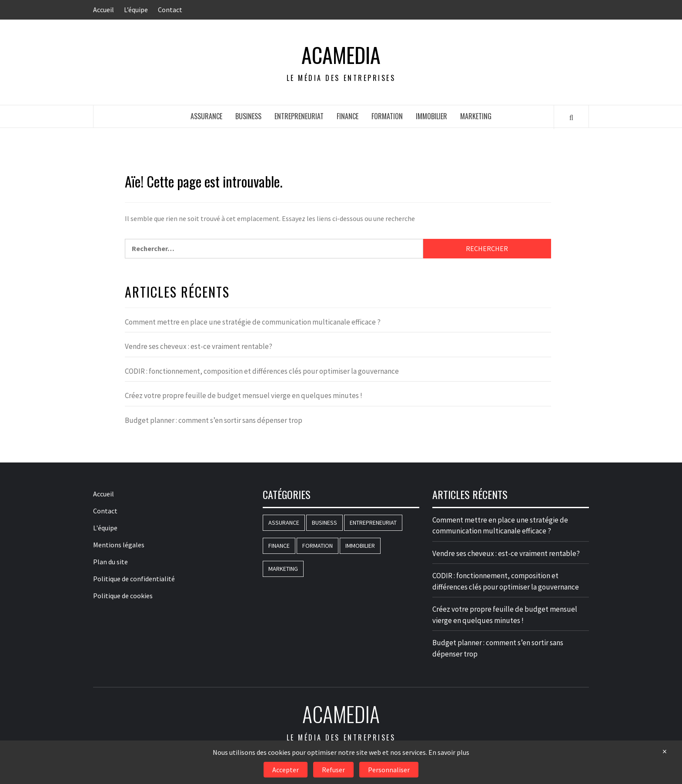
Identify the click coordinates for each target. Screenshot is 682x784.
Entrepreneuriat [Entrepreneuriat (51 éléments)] (373, 523)
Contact (170, 10)
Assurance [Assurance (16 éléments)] (284, 523)
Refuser (333, 770)
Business (248, 116)
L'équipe (105, 528)
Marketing (476, 116)
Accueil (104, 10)
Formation (387, 116)
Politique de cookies (123, 596)
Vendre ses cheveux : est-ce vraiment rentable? (199, 346)
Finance (348, 116)
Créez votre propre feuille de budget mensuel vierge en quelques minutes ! (244, 395)
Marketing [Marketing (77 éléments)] (283, 569)
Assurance (206, 116)
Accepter (286, 770)
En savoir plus (449, 752)
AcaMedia (341, 55)
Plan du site (110, 562)
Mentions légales (119, 545)
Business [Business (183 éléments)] (324, 523)
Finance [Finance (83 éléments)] (279, 546)
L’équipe (136, 10)
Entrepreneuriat (299, 116)
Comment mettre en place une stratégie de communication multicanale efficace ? (253, 322)
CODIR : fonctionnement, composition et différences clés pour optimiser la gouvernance (262, 371)
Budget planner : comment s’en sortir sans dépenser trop (214, 420)
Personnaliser (389, 770)
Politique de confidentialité (134, 579)
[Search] (571, 117)
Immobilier (431, 116)
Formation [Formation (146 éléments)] (318, 546)
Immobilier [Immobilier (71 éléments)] (360, 546)
